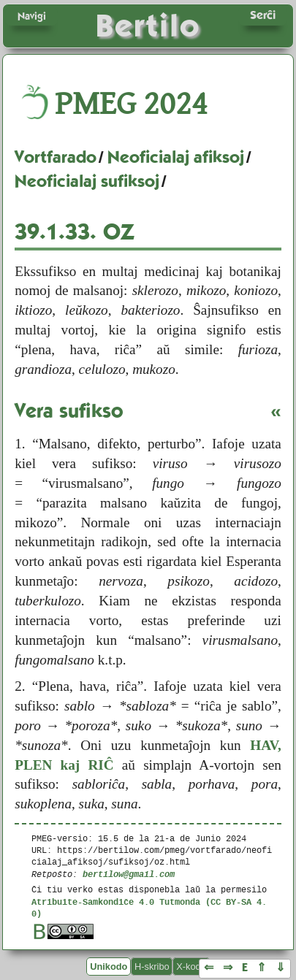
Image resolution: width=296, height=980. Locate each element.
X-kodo (191, 966)
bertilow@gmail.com (129, 874)
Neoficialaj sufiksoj (87, 181)
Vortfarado (56, 157)
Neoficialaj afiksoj (176, 157)
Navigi (32, 16)
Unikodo (109, 966)
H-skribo (152, 966)
